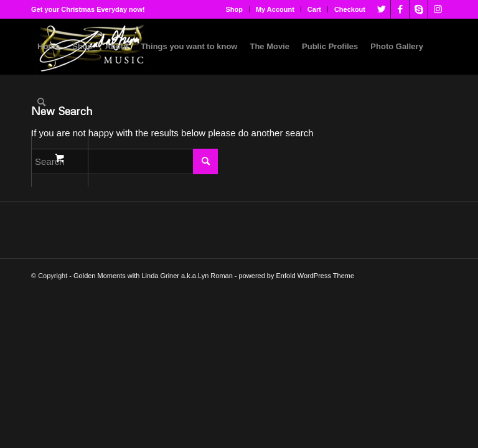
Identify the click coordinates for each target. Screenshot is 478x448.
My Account (275, 9)
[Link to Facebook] (400, 9)
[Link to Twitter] (381, 9)
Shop (234, 9)
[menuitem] (234, 9)
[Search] (41, 103)
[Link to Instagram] (438, 9)
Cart (314, 9)
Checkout (350, 9)
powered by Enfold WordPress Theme (297, 276)
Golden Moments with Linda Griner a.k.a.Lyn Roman (153, 276)
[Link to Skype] (419, 9)
